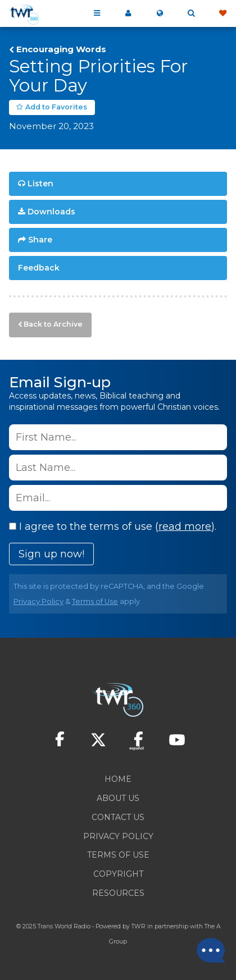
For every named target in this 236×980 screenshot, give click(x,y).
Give (223, 13)
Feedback (39, 268)
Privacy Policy (38, 601)
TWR (139, 926)
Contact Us (118, 817)
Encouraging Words (61, 49)
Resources (118, 893)
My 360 (128, 13)
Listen (40, 184)
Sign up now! (51, 554)
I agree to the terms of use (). (113, 526)
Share (40, 240)
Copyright (118, 874)
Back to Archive (53, 324)
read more (185, 526)
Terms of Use (95, 601)
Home (118, 779)
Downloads (51, 212)
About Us (118, 798)
